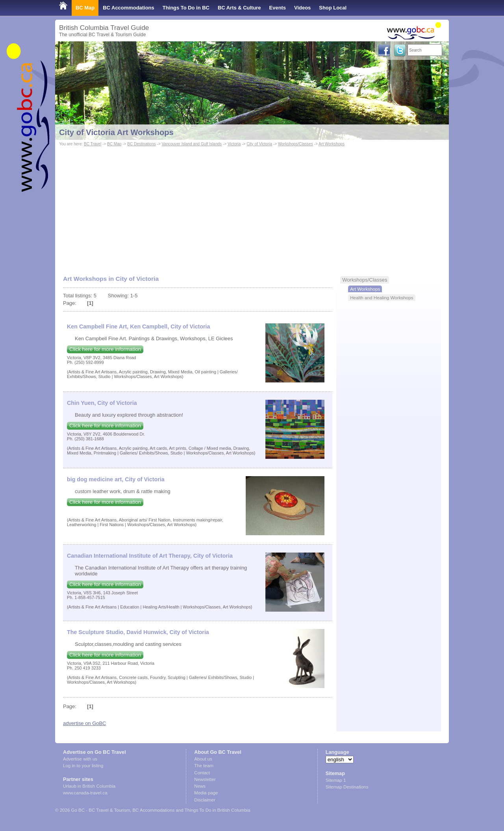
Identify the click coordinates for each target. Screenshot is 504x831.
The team (204, 766)
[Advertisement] (252, 207)
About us (203, 759)
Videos (302, 8)
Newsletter (205, 779)
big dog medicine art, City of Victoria (116, 479)
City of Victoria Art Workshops (116, 132)
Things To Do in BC (186, 8)
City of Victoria (259, 144)
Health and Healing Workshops (382, 298)
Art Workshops (332, 144)
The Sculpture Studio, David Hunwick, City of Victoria (138, 632)
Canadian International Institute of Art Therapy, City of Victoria (150, 556)
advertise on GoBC (84, 723)
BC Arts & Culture (239, 8)
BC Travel (93, 144)
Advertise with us (80, 759)
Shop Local (333, 8)
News (200, 786)
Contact (202, 773)
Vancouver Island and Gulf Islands (192, 144)
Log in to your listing (83, 766)
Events (278, 8)
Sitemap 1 (336, 780)
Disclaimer (205, 800)
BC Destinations (141, 144)
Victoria (234, 144)
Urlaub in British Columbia (89, 786)
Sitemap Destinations (347, 787)
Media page (206, 793)
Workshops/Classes (296, 144)
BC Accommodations (129, 8)
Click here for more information (105, 349)
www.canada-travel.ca (85, 793)
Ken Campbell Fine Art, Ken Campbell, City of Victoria (138, 326)
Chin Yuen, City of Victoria (102, 403)
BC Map (85, 8)
